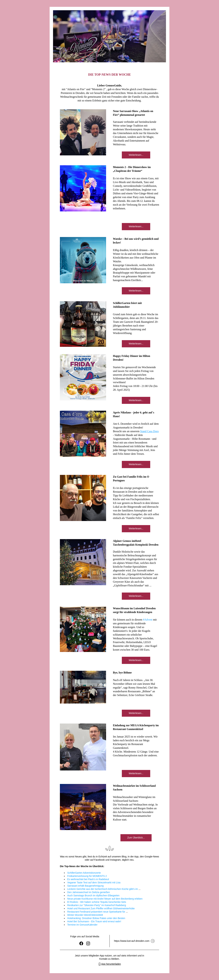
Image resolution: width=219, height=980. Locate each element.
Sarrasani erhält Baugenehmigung (85, 886)
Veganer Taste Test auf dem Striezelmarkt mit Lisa (94, 882)
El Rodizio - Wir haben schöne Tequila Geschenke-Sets (97, 902)
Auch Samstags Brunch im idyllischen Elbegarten (93, 895)
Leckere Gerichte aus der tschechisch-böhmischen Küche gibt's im (103, 889)
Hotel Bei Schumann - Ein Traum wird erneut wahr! (94, 921)
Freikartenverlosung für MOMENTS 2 (87, 876)
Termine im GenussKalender (82, 925)
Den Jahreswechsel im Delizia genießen (89, 892)
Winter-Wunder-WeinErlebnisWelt (85, 915)
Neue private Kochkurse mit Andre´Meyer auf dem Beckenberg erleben (105, 899)
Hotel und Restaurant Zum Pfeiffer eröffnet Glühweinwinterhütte (101, 908)
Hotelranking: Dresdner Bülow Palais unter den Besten (96, 918)
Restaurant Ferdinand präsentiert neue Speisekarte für (96, 912)
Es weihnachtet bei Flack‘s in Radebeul (88, 879)
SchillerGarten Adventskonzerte (84, 873)
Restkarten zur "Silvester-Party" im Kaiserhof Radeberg (97, 905)
